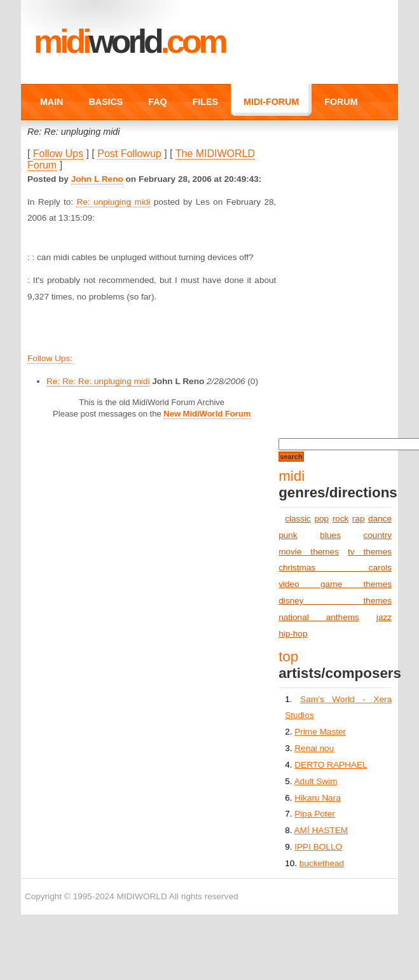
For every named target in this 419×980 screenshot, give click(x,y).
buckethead (322, 863)
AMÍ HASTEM (321, 830)
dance (380, 519)
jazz (384, 617)
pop (321, 519)
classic (298, 519)
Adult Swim (316, 781)
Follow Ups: (50, 358)
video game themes (335, 584)
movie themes (309, 552)
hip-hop (293, 634)
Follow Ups (58, 154)
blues (330, 535)
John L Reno (97, 179)
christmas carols (335, 568)
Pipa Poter (314, 814)
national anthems (319, 617)
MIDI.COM (129, 41)
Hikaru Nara (318, 798)
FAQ (157, 102)
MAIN (52, 102)
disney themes (335, 601)
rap (359, 519)
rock (341, 519)
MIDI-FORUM (271, 102)
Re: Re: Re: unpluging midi (98, 381)
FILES (205, 102)
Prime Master (320, 732)
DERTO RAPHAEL (331, 765)
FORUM (341, 102)
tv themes (370, 552)
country (377, 535)
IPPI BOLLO (318, 847)
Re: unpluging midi (113, 202)
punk (288, 535)
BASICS (106, 102)
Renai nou (314, 748)
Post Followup (129, 154)
